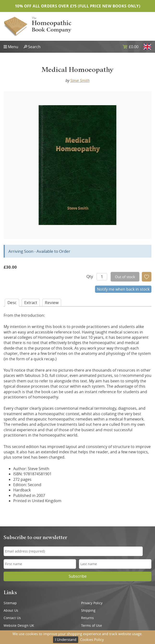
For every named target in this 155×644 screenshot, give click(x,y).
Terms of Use (92, 626)
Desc (12, 302)
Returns (87, 618)
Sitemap (10, 603)
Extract (31, 302)
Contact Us (12, 618)
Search (34, 47)
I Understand (66, 639)
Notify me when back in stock (123, 289)
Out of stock (125, 277)
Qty (90, 276)
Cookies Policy (92, 639)
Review (52, 302)
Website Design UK (19, 626)
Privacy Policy (92, 603)
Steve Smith (80, 80)
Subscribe (78, 576)
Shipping (88, 610)
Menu (13, 47)
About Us (11, 610)
